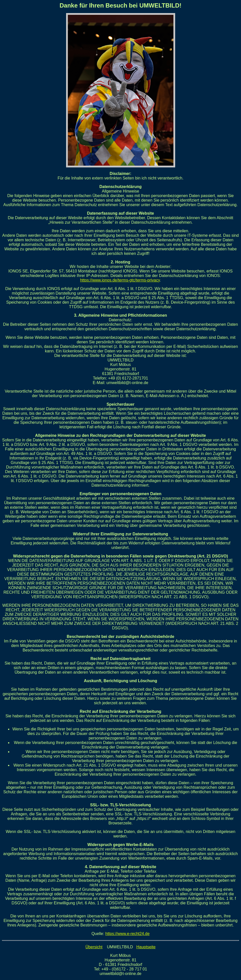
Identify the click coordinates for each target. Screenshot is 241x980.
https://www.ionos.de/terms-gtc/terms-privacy (120, 280)
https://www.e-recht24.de (127, 934)
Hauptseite (146, 947)
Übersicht (94, 947)
